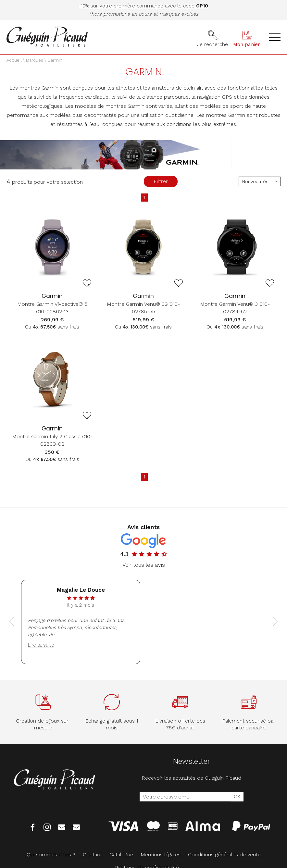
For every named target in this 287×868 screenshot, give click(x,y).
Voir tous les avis (144, 565)
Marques (35, 60)
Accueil (14, 60)
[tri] (260, 181)
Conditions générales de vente (224, 855)
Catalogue (121, 855)
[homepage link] (47, 37)
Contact (92, 855)
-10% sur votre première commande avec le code (143, 6)
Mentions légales (161, 855)
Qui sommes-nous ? (51, 855)
